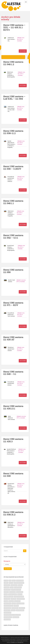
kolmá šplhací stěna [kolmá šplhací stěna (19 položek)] (16, 590)
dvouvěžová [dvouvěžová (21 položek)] (7, 585)
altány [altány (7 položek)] (14, 581)
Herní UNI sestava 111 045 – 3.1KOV (13, 168)
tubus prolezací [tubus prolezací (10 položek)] (20, 603)
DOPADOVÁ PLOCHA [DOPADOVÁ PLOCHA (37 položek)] (19, 583)
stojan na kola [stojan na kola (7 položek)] (7, 603)
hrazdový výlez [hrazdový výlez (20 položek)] (18, 587)
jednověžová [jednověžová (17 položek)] (7, 590)
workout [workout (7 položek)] (13, 610)
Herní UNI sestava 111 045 (13, 475)
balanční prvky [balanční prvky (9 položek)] (20, 581)
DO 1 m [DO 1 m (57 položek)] (11, 583)
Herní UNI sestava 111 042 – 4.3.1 (13, 237)
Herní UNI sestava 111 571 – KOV (13, 304)
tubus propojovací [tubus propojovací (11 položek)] (8, 606)
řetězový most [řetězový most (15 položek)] (7, 613)
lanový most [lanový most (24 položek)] (12, 592)
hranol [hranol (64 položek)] (12, 587)
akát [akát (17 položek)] (10, 581)
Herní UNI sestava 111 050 (13, 271)
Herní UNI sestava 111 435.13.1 (13, 407)
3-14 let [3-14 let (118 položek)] (6, 581)
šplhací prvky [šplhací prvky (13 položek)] (7, 619)
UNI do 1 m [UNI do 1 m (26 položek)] (22, 608)
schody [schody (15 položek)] (6, 601)
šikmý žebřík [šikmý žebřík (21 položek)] (16, 617)
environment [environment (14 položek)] (14, 585)
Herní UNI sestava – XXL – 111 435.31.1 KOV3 (14, 27)
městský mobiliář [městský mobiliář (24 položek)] (13, 594)
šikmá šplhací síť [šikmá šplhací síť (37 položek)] (8, 617)
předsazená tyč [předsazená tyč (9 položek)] (21, 599)
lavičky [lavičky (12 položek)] (6, 594)
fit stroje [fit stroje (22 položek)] (20, 585)
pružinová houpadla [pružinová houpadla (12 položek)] (19, 597)
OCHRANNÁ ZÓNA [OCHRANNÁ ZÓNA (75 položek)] (8, 597)
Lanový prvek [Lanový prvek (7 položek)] (20, 592)
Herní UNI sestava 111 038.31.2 (13, 513)
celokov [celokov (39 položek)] (6, 583)
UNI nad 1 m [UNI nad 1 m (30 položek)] (7, 610)
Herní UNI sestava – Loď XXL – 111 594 (14, 98)
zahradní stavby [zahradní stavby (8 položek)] (20, 610)
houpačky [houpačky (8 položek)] (6, 587)
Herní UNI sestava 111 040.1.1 (13, 202)
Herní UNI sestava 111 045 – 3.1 (13, 373)
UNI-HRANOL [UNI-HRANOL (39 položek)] (15, 608)
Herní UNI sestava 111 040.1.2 (13, 63)
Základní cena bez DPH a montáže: (21, 39)
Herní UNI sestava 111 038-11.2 (13, 132)
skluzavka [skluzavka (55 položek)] (11, 601)
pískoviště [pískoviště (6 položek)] (13, 599)
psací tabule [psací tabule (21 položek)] (7, 599)
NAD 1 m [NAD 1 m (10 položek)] (20, 594)
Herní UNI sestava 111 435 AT (13, 338)
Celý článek (23, 51)
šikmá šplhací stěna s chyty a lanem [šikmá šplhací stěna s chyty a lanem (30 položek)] (12, 615)
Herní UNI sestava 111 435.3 (13, 440)
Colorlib (13, 642)
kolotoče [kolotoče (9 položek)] (6, 592)
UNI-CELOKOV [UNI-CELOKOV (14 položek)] (7, 608)
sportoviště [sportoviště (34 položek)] (17, 601)
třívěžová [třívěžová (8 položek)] (16, 606)
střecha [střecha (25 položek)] (14, 603)
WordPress (21, 642)
